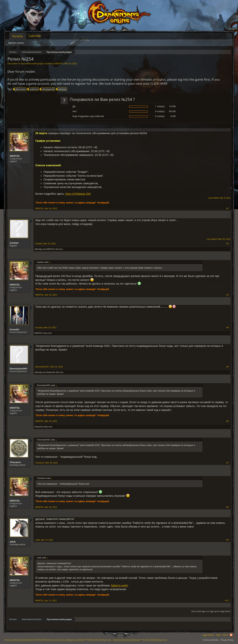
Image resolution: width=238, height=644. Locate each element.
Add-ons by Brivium (140, 640)
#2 (227, 244)
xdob (13, 542)
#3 (227, 295)
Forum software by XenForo (31, 640)
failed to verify (119, 585)
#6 (227, 421)
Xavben (14, 243)
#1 (227, 208)
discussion (20, 89)
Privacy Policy (227, 640)
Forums (18, 36)
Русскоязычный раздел (32, 63)
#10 (227, 601)
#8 (227, 507)
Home (225, 635)
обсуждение (48, 89)
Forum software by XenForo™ (85, 640)
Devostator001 (19, 369)
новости (33, 89)
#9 (227, 540)
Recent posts (16, 43)
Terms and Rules (211, 640)
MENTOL (59, 63)
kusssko (15, 329)
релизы (62, 89)
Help (218, 635)
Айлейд (38, 249)
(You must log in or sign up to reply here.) (211, 611)
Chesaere (15, 462)
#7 (227, 463)
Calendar (35, 36)
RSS (231, 635)
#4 (227, 327)
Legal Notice (208, 635)
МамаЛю (51, 372)
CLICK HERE (159, 83)
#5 (227, 367)
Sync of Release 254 (78, 194)
